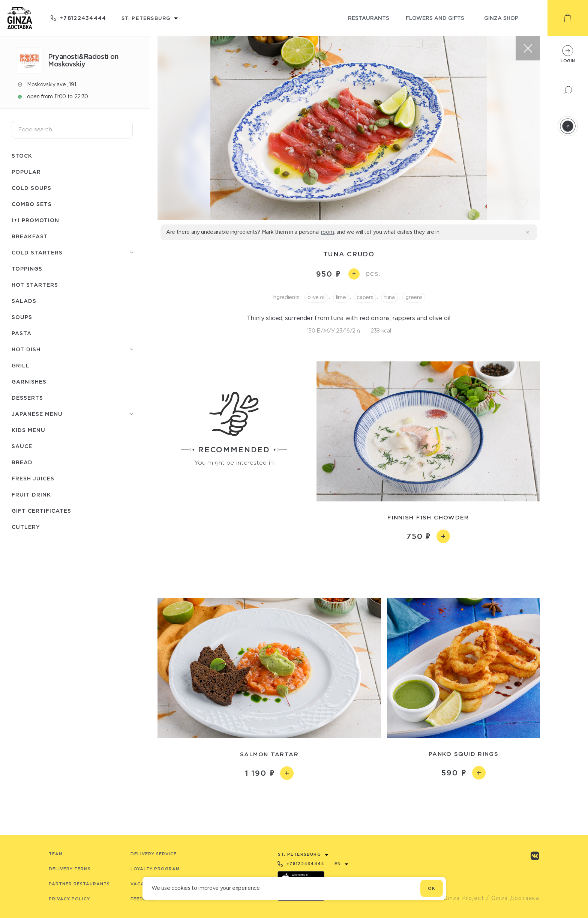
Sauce (22, 446)
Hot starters (35, 285)
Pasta (22, 333)
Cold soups (31, 188)
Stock (22, 156)
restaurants (369, 18)
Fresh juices (33, 478)
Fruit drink (31, 494)
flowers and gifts (435, 18)
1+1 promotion (35, 220)
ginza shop (501, 18)
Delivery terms (70, 869)
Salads (24, 301)
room (328, 232)
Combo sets (32, 204)
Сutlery (26, 527)
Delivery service (154, 854)
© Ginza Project (460, 898)
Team (56, 854)
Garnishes (29, 381)
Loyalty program (155, 869)
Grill (21, 365)
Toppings (27, 269)
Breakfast (30, 236)
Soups (22, 317)
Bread (22, 462)
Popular (26, 172)
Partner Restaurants (79, 884)
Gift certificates (41, 511)
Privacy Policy (69, 899)
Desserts (27, 398)
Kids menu (28, 430)
